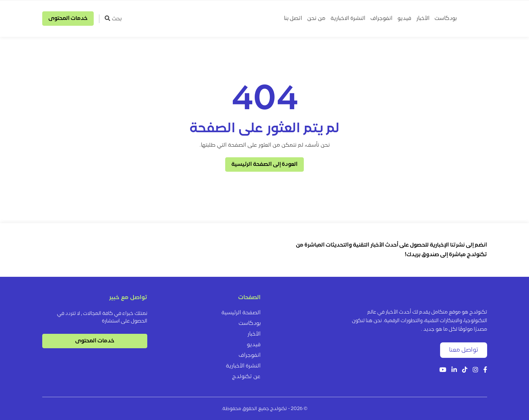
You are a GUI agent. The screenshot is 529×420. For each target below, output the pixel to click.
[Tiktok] (465, 370)
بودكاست (446, 19)
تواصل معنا (464, 350)
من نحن (316, 19)
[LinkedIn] (454, 370)
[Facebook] (485, 370)
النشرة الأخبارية (243, 366)
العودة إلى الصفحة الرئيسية (264, 164)
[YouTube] (443, 370)
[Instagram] (475, 370)
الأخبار (423, 19)
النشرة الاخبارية (348, 19)
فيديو (404, 19)
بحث (113, 19)
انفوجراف (381, 19)
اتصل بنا (293, 19)
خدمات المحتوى (68, 19)
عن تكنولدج (246, 377)
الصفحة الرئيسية (241, 313)
